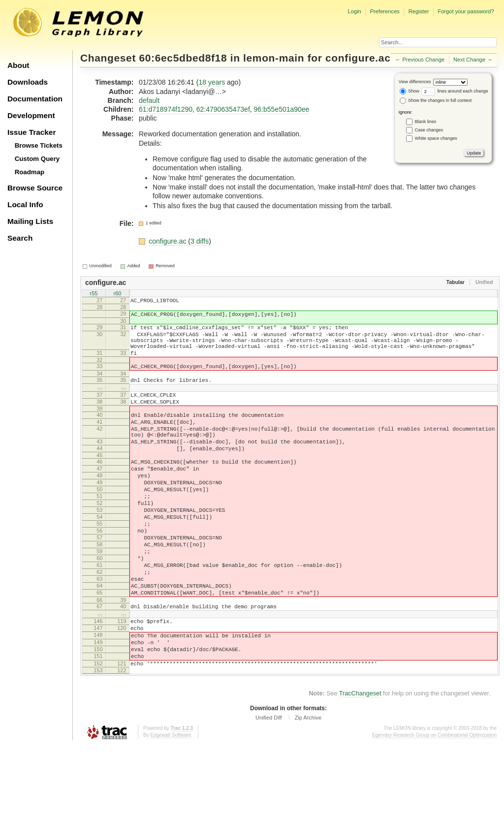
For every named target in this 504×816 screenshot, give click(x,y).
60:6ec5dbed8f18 (183, 58)
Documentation (35, 99)
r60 (118, 294)
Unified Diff (269, 788)
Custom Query (37, 159)
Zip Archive (308, 788)
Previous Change (423, 60)
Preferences (385, 11)
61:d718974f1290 (166, 109)
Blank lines (426, 122)
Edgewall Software (171, 806)
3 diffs (200, 241)
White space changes (436, 138)
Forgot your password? (466, 11)
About (18, 65)
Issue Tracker (31, 132)
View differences (415, 82)
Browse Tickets (39, 145)
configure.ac (358, 58)
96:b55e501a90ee (282, 109)
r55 (94, 294)
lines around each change (455, 91)
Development (31, 115)
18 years (212, 82)
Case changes (429, 130)
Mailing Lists (30, 221)
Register (419, 11)
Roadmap (30, 172)
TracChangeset (360, 764)
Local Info (25, 204)
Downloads (28, 82)
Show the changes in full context (436, 100)
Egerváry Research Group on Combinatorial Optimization (434, 806)
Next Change (469, 60)
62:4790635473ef (223, 109)
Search (20, 238)
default (149, 100)
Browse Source (35, 188)
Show (409, 91)
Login (354, 11)
